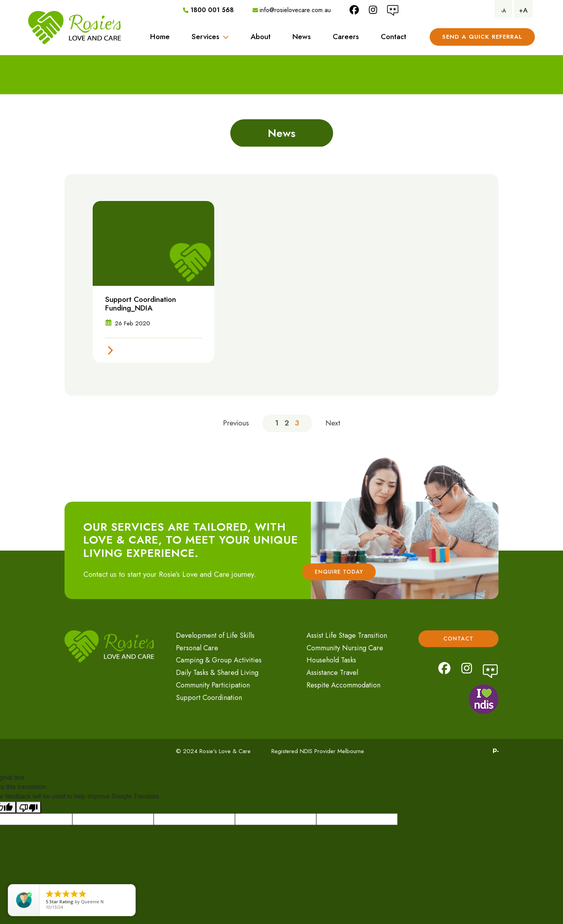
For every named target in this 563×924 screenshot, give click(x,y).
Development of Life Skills (215, 635)
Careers (346, 37)
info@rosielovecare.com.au (292, 10)
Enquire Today (339, 572)
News (302, 37)
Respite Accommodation (343, 685)
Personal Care (197, 648)
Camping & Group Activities (219, 660)
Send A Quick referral (482, 37)
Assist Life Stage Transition (347, 635)
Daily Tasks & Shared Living (217, 673)
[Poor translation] (29, 807)
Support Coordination (209, 698)
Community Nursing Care (345, 648)
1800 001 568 (208, 10)
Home (160, 37)
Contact (394, 37)
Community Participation (213, 685)
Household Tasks (331, 660)
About (261, 37)
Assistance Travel (332, 673)
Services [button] (210, 37)
